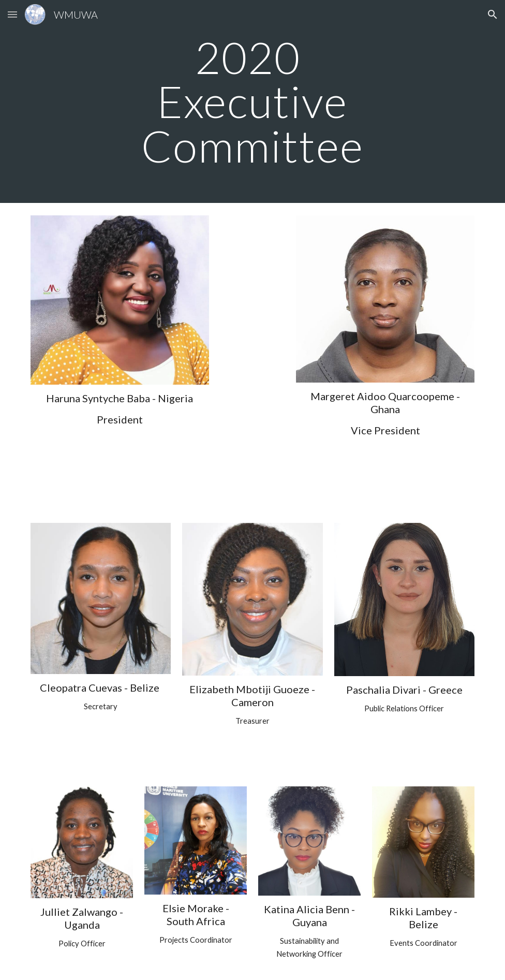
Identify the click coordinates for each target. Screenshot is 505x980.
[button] (12, 14)
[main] (253, 101)
